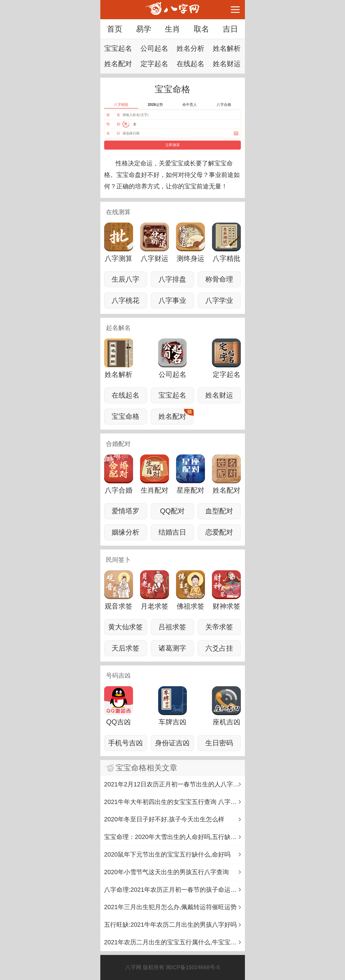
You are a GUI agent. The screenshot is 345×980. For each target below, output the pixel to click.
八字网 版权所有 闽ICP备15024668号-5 (172, 967)
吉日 (230, 29)
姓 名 (113, 115)
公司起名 (154, 48)
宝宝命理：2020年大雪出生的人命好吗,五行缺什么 (174, 837)
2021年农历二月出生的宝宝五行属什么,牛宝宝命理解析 (175, 942)
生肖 (172, 29)
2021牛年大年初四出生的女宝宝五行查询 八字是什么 (175, 802)
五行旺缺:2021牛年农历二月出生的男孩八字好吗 (170, 925)
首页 (115, 29)
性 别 (113, 124)
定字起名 (154, 64)
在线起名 (191, 64)
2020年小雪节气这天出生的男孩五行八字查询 (167, 872)
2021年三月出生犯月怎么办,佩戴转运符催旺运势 (170, 907)
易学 (143, 29)
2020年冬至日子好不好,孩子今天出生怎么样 (164, 819)
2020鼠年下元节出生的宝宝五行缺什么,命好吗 (167, 854)
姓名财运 (227, 64)
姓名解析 (227, 48)
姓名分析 (191, 48)
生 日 (113, 133)
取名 (201, 29)
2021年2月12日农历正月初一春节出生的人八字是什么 (175, 784)
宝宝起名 (118, 48)
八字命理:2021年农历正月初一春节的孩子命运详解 (174, 890)
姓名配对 (118, 64)
